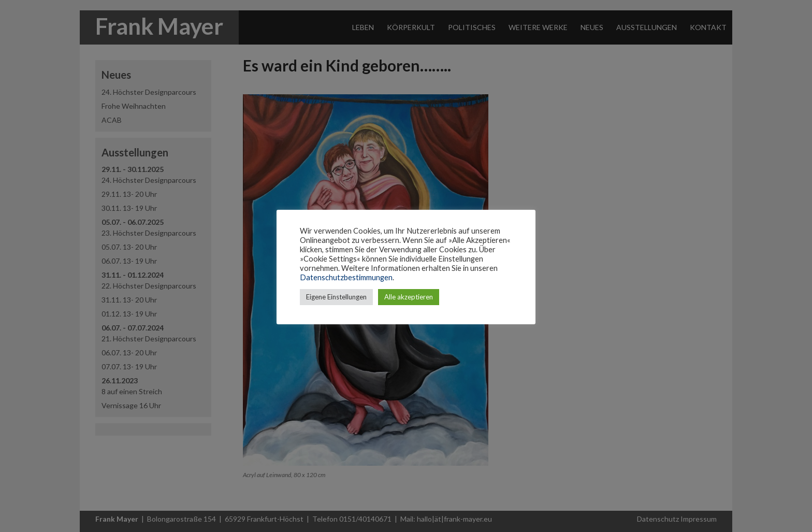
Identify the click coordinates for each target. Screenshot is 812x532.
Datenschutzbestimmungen (346, 277)
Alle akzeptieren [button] (409, 297)
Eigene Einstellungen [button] (336, 297)
